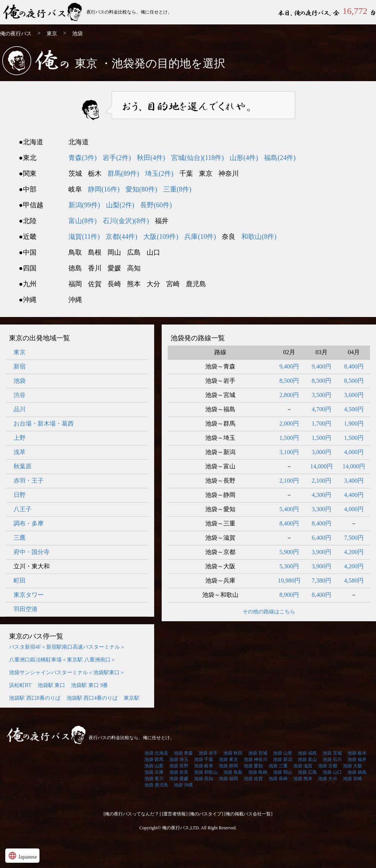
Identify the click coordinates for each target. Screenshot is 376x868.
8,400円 (354, 366)
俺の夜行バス (43, 12)
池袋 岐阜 (204, 766)
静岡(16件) (104, 189)
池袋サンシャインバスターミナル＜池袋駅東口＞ (67, 673)
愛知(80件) (141, 189)
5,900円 (289, 552)
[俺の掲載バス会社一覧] (249, 814)
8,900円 (289, 595)
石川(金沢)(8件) (126, 221)
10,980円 (289, 580)
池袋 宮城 (258, 753)
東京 (52, 34)
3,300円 (321, 509)
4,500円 (354, 409)
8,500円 (289, 381)
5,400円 (289, 509)
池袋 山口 (332, 772)
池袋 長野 (179, 766)
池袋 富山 (307, 759)
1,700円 (321, 423)
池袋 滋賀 (303, 766)
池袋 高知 (204, 779)
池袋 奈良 (179, 772)
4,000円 (354, 452)
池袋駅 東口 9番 (89, 685)
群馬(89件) (123, 174)
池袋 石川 (332, 759)
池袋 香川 (154, 779)
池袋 (20, 381)
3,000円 (321, 452)
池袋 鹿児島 (156, 785)
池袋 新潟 (283, 759)
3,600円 (354, 395)
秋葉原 (23, 466)
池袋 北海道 (156, 753)
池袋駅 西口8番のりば (35, 698)
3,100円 (289, 452)
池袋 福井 (357, 759)
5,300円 (289, 566)
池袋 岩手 (208, 753)
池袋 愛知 (253, 766)
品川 (20, 409)
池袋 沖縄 (183, 785)
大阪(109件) (161, 237)
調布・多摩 (29, 523)
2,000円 (289, 423)
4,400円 (354, 495)
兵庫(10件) (200, 237)
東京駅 (132, 698)
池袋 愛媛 (179, 779)
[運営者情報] (175, 814)
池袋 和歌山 (206, 772)
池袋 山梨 (154, 766)
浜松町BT (20, 685)
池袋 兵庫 (154, 772)
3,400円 (354, 481)
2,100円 (289, 481)
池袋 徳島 (357, 772)
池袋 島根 (258, 772)
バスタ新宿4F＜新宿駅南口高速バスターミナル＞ (67, 647)
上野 (20, 438)
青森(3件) (83, 158)
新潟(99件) (84, 205)
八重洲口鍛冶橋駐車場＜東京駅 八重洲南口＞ (62, 660)
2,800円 (289, 395)
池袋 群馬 (154, 759)
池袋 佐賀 (253, 779)
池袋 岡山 (283, 772)
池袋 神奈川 (255, 759)
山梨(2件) (120, 205)
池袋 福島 (307, 753)
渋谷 (20, 395)
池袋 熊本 (303, 779)
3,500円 (321, 395)
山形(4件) (244, 158)
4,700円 (321, 409)
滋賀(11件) (84, 237)
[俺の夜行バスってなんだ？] (132, 814)
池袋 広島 (307, 772)
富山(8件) (83, 221)
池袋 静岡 (228, 766)
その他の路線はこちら (269, 612)
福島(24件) (280, 158)
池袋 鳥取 (233, 772)
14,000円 (321, 466)
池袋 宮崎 (352, 779)
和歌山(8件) (259, 237)
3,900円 (321, 552)
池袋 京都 (328, 766)
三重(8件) (177, 189)
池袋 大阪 (352, 766)
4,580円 (354, 580)
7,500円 (354, 538)
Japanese (22, 856)
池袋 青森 (183, 753)
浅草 (20, 452)
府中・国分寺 (32, 552)
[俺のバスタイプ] (206, 814)
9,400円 (289, 366)
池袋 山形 (283, 753)
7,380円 (321, 580)
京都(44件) (121, 237)
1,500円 (289, 438)
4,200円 (354, 552)
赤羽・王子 (29, 481)
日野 (20, 495)
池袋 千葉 (204, 759)
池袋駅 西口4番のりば (92, 698)
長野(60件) (156, 205)
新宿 (20, 366)
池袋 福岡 (228, 779)
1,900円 (354, 423)
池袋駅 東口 (52, 685)
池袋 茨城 (332, 753)
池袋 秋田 (233, 753)
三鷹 (20, 538)
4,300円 (321, 495)
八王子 (23, 509)
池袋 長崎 (278, 779)
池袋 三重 (278, 766)
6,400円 (321, 538)
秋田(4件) (151, 158)
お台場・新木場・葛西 (44, 423)
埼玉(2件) (159, 174)
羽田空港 (26, 609)
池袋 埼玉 (179, 759)
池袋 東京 (228, 759)
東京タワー (29, 595)
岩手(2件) (117, 158)
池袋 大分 (328, 779)
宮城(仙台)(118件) (197, 158)
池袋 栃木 (357, 753)
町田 (20, 580)
